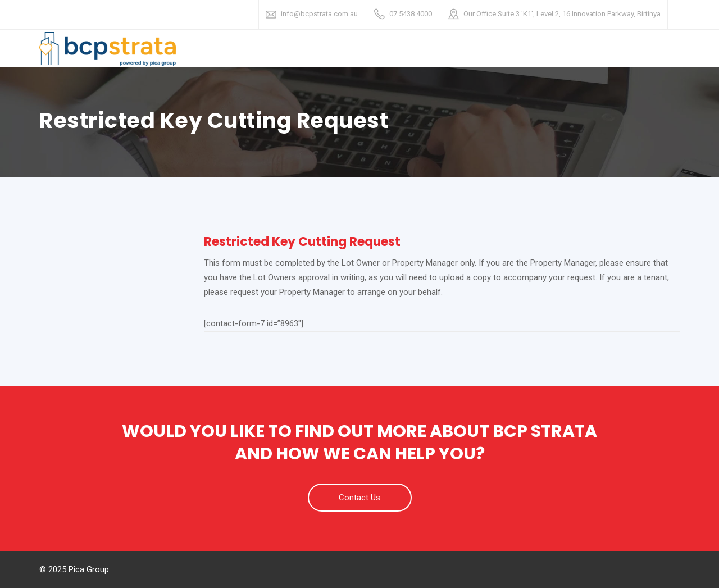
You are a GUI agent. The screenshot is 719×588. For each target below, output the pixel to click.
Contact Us (359, 498)
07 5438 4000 (411, 14)
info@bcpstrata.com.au (319, 14)
